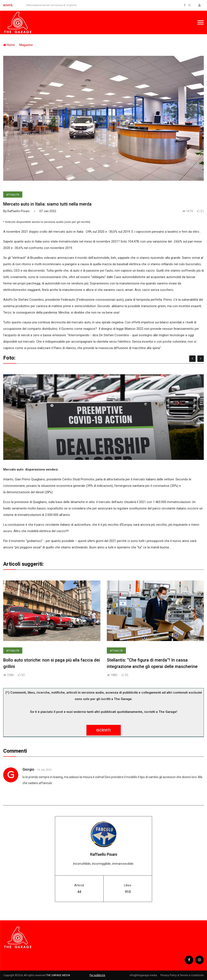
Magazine (26, 45)
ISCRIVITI (103, 730)
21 (200, 211)
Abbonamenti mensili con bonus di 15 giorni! (51, 5)
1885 (112, 675)
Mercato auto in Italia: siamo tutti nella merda (47, 204)
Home (9, 45)
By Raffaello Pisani (16, 211)
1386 (8, 675)
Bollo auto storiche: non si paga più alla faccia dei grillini (52, 663)
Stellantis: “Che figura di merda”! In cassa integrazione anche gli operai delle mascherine (152, 663)
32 (21, 675)
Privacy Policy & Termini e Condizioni (182, 975)
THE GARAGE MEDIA (58, 975)
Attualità (13, 195)
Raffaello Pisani (104, 854)
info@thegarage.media (143, 975)
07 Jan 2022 (48, 211)
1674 (188, 211)
